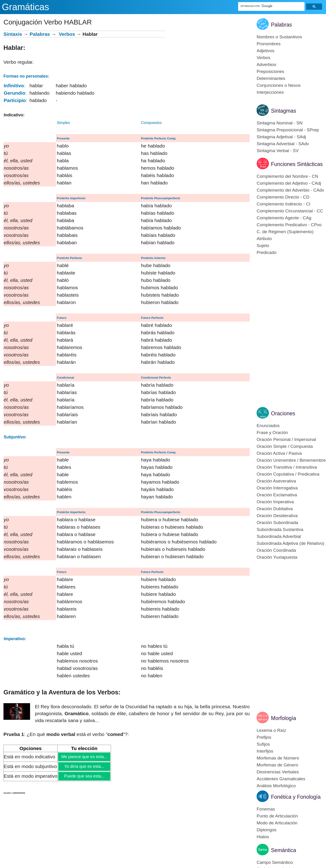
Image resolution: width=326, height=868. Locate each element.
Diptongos (267, 830)
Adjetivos (266, 51)
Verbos (67, 34)
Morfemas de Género (277, 765)
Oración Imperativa (275, 502)
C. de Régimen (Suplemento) (285, 232)
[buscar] (271, 6)
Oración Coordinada (276, 550)
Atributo (264, 239)
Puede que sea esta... (84, 776)
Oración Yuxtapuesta (277, 557)
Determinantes (271, 78)
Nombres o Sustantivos (279, 37)
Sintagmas (284, 111)
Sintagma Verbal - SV (278, 151)
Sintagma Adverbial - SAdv (283, 144)
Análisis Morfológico (276, 786)
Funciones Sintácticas (297, 164)
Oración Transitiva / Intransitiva (287, 467)
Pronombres (269, 44)
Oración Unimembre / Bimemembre (291, 460)
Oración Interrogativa (277, 488)
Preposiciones (270, 71)
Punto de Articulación (277, 816)
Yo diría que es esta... (84, 766)
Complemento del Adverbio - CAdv (290, 190)
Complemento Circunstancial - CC (290, 211)
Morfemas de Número (278, 758)
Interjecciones (270, 92)
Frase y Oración (272, 432)
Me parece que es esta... (84, 757)
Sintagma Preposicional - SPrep (288, 130)
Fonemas (266, 809)
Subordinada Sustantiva (280, 529)
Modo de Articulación (277, 823)
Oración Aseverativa (276, 481)
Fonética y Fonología (296, 797)
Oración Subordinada (277, 523)
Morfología (284, 718)
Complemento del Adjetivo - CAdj (289, 183)
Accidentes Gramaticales (281, 779)
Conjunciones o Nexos (279, 85)
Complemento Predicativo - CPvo (289, 225)
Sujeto (263, 246)
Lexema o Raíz (271, 730)
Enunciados (268, 426)
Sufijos (263, 744)
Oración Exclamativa (277, 495)
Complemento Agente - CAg (284, 218)
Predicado (267, 252)
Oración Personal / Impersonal (286, 439)
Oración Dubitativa (275, 509)
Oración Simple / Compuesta (285, 446)
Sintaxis (13, 34)
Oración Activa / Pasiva (279, 453)
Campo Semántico (275, 862)
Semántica (284, 850)
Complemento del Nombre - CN (287, 176)
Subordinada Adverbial (279, 536)
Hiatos (263, 837)
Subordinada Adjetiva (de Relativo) (291, 543)
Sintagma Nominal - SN (280, 123)
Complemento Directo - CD (283, 197)
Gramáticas (26, 7)
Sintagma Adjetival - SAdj (281, 137)
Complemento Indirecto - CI (283, 204)
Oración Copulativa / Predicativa (288, 474)
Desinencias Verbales (278, 772)
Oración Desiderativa (277, 516)
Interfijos (265, 751)
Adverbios (266, 65)
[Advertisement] (207, 63)
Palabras (40, 34)
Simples (63, 123)
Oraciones (283, 413)
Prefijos (264, 737)
